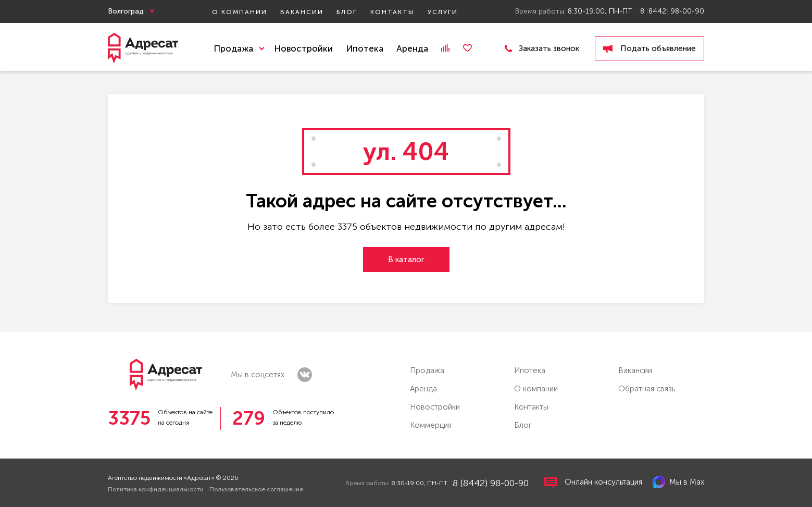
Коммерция (431, 425)
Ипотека (365, 48)
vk (305, 375)
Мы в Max (678, 482)
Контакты (392, 12)
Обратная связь (647, 389)
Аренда (412, 48)
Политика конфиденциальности (156, 489)
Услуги (443, 12)
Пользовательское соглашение (256, 489)
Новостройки (303, 48)
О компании (240, 12)
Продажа (427, 370)
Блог (347, 12)
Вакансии (302, 12)
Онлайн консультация (593, 483)
